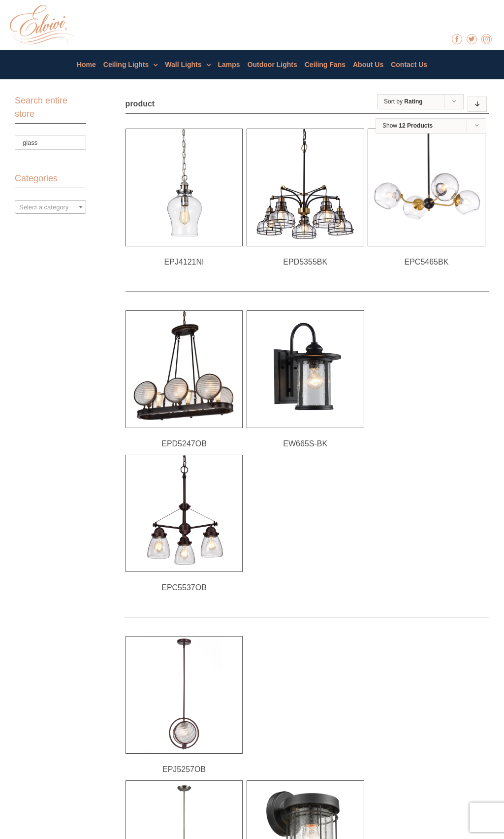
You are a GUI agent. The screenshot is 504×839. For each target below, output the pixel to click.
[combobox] (50, 207)
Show (408, 126)
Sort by (403, 101)
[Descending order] (477, 104)
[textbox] (50, 207)
